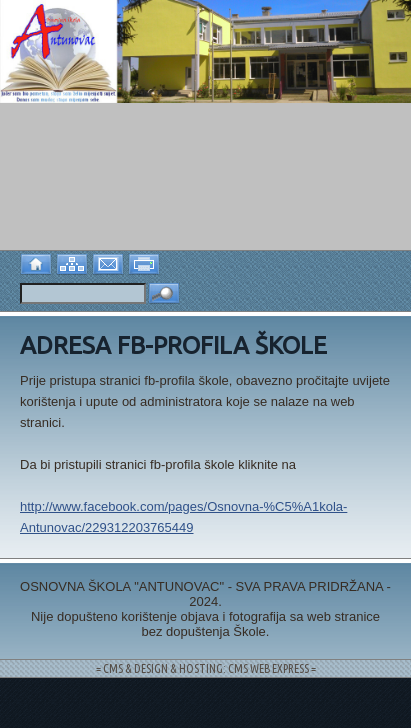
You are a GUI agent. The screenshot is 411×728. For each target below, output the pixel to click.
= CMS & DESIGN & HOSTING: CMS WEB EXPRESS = (206, 668)
